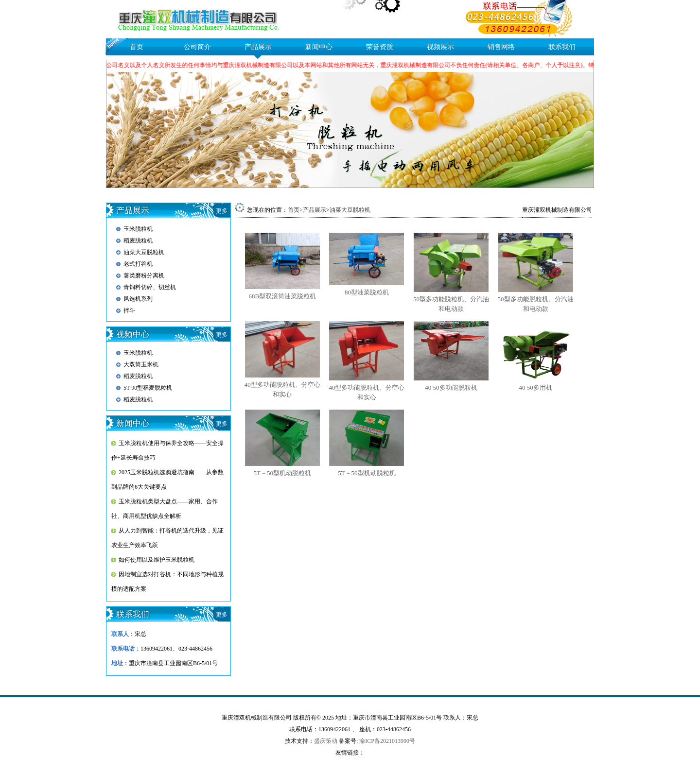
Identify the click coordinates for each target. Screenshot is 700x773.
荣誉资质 (380, 47)
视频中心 (133, 335)
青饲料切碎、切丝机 (150, 287)
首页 (137, 47)
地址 (117, 663)
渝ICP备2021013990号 (387, 741)
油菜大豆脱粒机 (144, 252)
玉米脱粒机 (138, 229)
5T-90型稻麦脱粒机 (148, 388)
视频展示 (440, 47)
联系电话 (123, 649)
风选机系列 (138, 299)
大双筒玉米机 (141, 364)
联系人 (120, 634)
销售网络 (501, 47)
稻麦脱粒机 (138, 240)
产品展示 (258, 47)
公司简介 (197, 47)
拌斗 (129, 310)
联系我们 (562, 47)
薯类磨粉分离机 (144, 275)
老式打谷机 (138, 264)
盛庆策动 (326, 741)
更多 (222, 211)
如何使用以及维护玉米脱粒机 (157, 560)
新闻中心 (319, 47)
